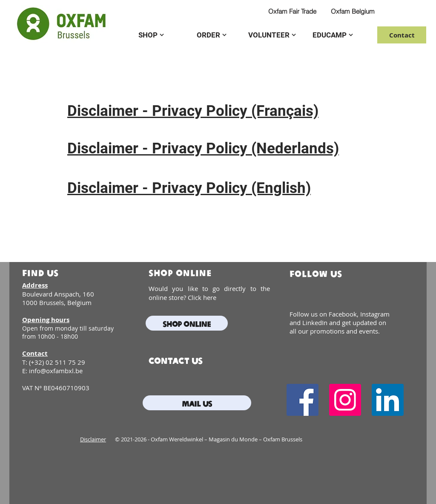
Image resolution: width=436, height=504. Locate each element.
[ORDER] (212, 35)
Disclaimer (93, 439)
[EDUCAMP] (333, 35)
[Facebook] (303, 400)
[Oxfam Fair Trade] (292, 11)
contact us (176, 360)
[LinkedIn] (388, 400)
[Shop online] (187, 323)
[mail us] (197, 403)
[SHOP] (151, 35)
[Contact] (402, 35)
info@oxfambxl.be (56, 371)
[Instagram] (345, 400)
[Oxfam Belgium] (353, 11)
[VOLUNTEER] (272, 35)
